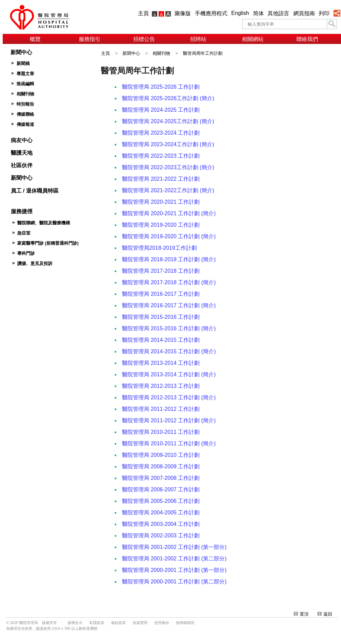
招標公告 (144, 39)
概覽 (35, 39)
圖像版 (183, 13)
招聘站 (198, 39)
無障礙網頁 (185, 623)
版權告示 (75, 623)
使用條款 (162, 623)
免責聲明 (140, 623)
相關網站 (253, 39)
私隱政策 (97, 623)
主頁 (143, 13)
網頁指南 (304, 13)
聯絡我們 (307, 39)
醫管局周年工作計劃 (203, 53)
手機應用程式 (211, 13)
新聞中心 (131, 53)
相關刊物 (161, 53)
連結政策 (118, 623)
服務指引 (90, 39)
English (240, 13)
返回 (325, 614)
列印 (324, 13)
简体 (258, 13)
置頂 (301, 614)
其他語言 (278, 13)
